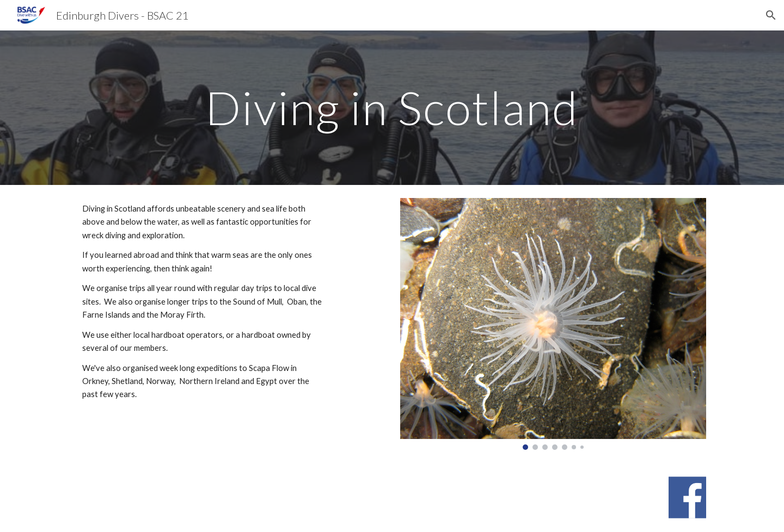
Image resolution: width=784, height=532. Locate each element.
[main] (392, 107)
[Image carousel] (553, 324)
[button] (771, 15)
